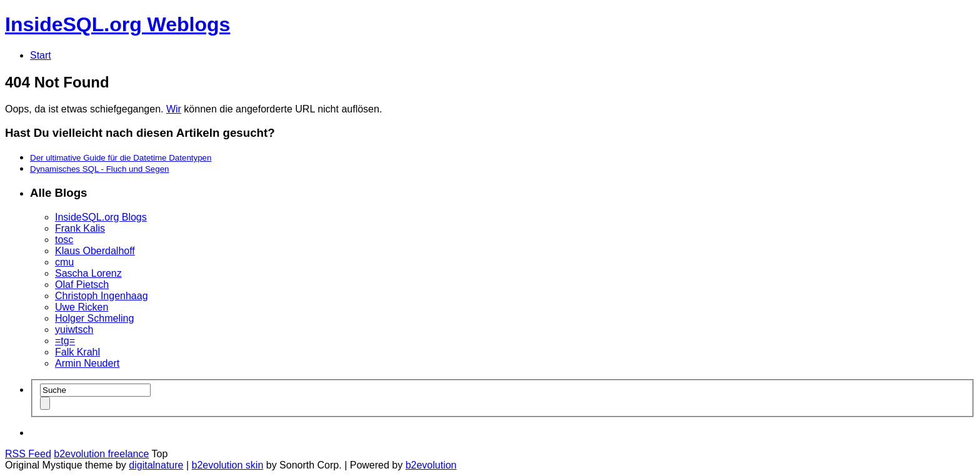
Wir (174, 109)
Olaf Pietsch (82, 285)
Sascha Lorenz (88, 273)
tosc (64, 240)
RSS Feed (28, 454)
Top (160, 454)
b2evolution (431, 465)
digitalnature (156, 465)
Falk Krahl (77, 352)
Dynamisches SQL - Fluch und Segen (100, 169)
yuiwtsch (74, 330)
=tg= (65, 341)
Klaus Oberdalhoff (95, 251)
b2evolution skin (228, 465)
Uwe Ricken (82, 307)
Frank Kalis (80, 228)
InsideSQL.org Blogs (101, 217)
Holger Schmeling (94, 318)
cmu (64, 262)
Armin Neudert (87, 363)
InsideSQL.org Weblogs (117, 24)
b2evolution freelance (101, 454)
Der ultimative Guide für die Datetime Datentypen (121, 158)
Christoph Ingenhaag (102, 296)
